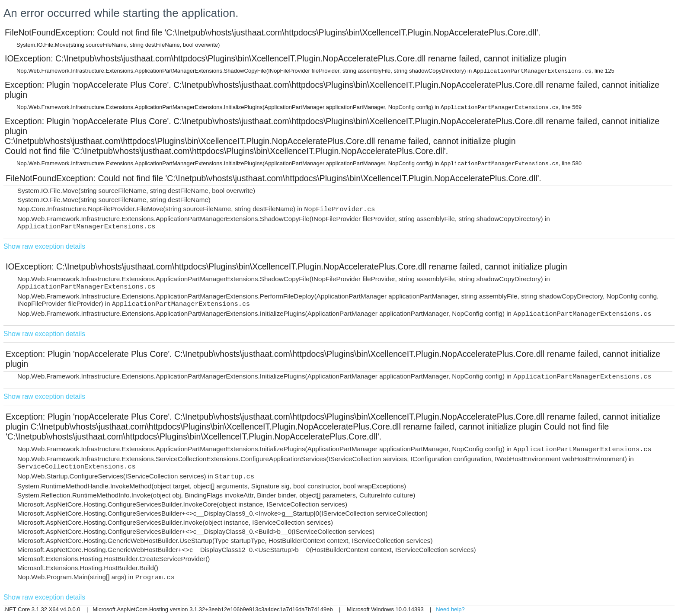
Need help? (450, 609)
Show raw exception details (44, 246)
